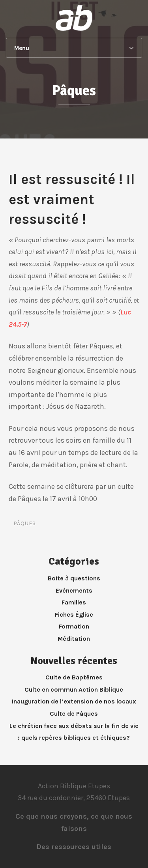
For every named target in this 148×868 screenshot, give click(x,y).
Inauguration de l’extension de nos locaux (74, 701)
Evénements (74, 590)
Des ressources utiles (74, 847)
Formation (74, 626)
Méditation (74, 639)
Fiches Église (74, 615)
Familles (74, 602)
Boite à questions (74, 578)
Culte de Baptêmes (74, 677)
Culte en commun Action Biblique (74, 689)
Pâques (25, 523)
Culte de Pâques (74, 714)
